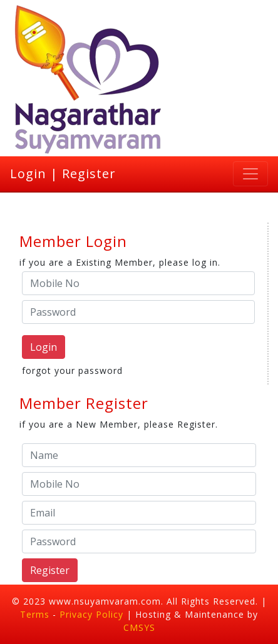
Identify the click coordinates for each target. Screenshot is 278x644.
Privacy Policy (93, 614)
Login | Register (63, 174)
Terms (35, 614)
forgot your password (72, 370)
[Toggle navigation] (250, 174)
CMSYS (139, 627)
